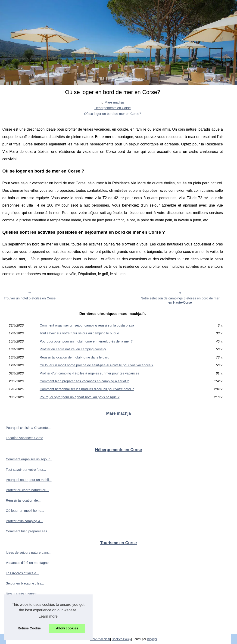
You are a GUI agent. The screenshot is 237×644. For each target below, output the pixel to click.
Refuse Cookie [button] (29, 628)
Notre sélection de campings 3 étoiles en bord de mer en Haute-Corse (180, 300)
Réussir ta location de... (23, 500)
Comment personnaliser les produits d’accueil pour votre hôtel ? (87, 389)
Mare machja (114, 102)
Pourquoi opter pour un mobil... (29, 480)
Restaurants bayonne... (23, 594)
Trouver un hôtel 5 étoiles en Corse (30, 298)
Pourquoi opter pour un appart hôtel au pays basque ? (80, 397)
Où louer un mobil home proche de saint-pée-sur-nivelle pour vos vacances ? (96, 365)
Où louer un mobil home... (25, 511)
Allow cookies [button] (67, 628)
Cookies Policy (122, 639)
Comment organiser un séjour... (29, 459)
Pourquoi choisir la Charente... (28, 428)
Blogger (152, 639)
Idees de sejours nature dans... (29, 553)
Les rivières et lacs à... (22, 573)
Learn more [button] (48, 616)
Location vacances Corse (25, 438)
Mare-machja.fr (100, 639)
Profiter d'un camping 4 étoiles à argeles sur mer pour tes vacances (89, 373)
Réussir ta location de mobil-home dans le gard (74, 357)
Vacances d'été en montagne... (29, 563)
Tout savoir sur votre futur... (26, 470)
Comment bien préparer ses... (28, 531)
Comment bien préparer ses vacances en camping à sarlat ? (84, 381)
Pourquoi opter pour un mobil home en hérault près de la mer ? (86, 341)
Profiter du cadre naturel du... (27, 490)
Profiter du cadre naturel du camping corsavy (73, 349)
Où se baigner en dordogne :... (28, 625)
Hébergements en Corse (113, 108)
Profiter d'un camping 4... (24, 521)
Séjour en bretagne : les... (25, 583)
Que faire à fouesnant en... (25, 604)
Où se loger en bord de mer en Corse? (112, 114)
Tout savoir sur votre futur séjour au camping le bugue (79, 333)
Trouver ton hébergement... (26, 614)
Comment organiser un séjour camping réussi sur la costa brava (87, 325)
